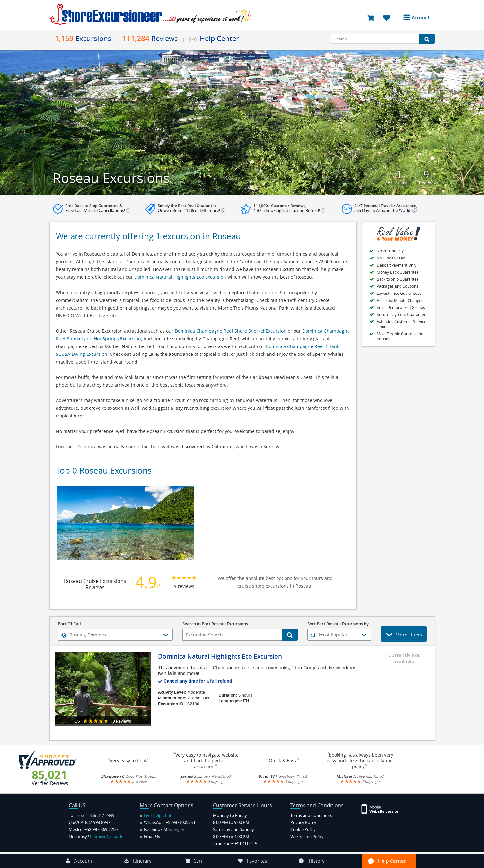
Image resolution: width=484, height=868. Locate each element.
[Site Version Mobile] (384, 809)
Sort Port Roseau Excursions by (338, 624)
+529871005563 (180, 822)
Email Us (150, 837)
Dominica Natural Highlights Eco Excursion (180, 277)
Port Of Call (69, 624)
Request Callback (106, 837)
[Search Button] (427, 39)
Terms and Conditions (311, 815)
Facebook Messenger (162, 829)
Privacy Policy (303, 822)
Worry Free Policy (307, 837)
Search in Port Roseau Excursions (215, 624)
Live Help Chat (156, 815)
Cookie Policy (303, 829)
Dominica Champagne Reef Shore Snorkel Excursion (231, 331)
